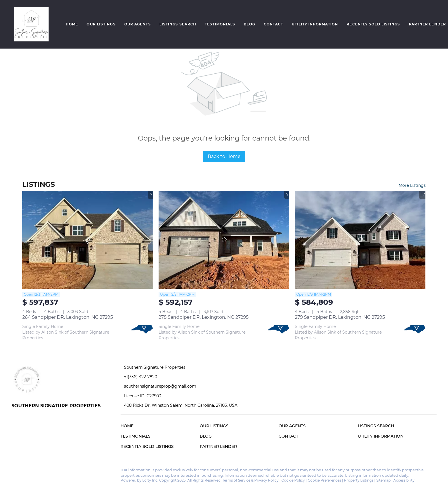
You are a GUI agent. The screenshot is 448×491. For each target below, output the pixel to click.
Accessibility (404, 480)
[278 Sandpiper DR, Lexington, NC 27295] (224, 240)
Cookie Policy (293, 480)
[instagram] (27, 472)
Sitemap (383, 480)
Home (72, 24)
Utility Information (315, 24)
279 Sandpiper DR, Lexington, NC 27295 (340, 317)
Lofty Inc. (150, 480)
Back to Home (224, 156)
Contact (274, 24)
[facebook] (16, 472)
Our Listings (101, 24)
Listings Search (178, 24)
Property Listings (359, 480)
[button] (31, 24)
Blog (249, 24)
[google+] (39, 472)
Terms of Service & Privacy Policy (250, 480)
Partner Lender (427, 24)
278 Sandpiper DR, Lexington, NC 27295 (204, 317)
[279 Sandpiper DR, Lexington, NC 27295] (360, 240)
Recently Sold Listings (373, 24)
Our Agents (138, 24)
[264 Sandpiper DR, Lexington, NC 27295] (88, 240)
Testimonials (220, 24)
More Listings (412, 185)
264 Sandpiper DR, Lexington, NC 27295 (68, 317)
